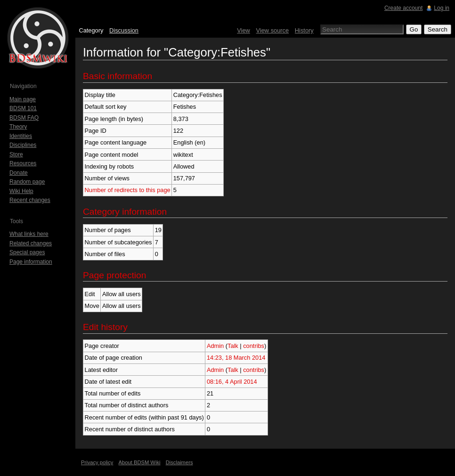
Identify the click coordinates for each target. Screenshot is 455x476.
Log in (442, 8)
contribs (254, 346)
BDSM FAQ (24, 118)
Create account (403, 8)
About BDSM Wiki (140, 462)
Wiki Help (21, 191)
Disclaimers (179, 462)
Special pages (27, 252)
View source (272, 30)
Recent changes (30, 200)
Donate (19, 173)
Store (16, 154)
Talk (233, 346)
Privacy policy (97, 462)
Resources (23, 163)
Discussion (124, 30)
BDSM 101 (23, 108)
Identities (21, 136)
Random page (27, 182)
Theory (18, 127)
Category (91, 30)
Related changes (31, 243)
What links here (29, 234)
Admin (215, 346)
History (304, 30)
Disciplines (23, 145)
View (244, 30)
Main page (23, 99)
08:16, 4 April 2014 (232, 382)
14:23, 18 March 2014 (236, 358)
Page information (31, 262)
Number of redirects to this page (128, 190)
